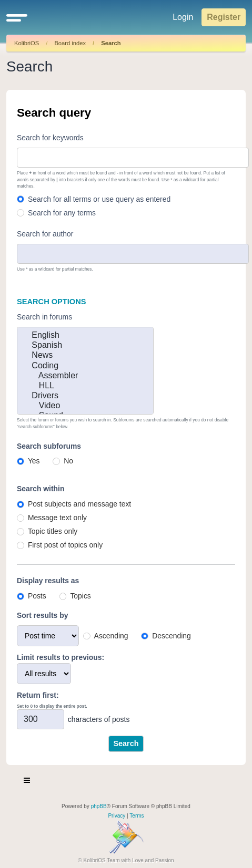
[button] (17, 17)
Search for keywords (50, 138)
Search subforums (49, 446)
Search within (41, 489)
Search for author (45, 234)
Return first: (38, 695)
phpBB (99, 806)
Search (111, 43)
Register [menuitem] (224, 17)
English (85, 335)
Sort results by (42, 615)
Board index (70, 43)
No (68, 461)
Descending (171, 636)
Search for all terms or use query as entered (99, 199)
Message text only (57, 518)
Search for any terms (62, 213)
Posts (37, 596)
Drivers (85, 396)
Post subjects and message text (79, 504)
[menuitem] (117, 816)
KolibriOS (27, 43)
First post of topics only (65, 545)
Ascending (111, 636)
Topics (80, 596)
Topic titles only (53, 531)
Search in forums (44, 317)
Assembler (85, 376)
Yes (34, 461)
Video (85, 406)
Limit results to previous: (61, 657)
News (85, 355)
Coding (85, 366)
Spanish (85, 345)
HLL (85, 386)
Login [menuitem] (183, 17)
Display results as (48, 581)
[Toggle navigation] (27, 782)
